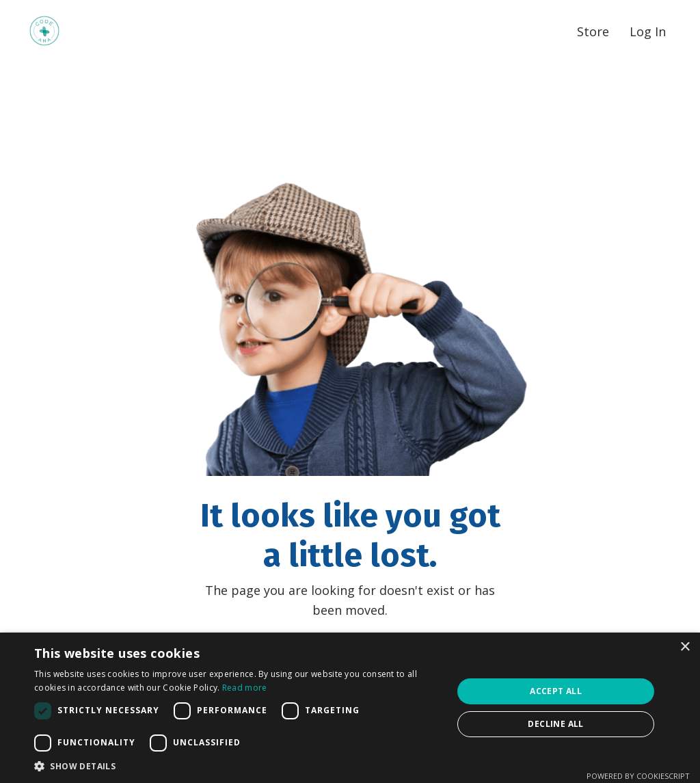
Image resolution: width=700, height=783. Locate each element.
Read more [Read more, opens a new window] (245, 688)
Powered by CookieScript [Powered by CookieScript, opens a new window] (638, 776)
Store (593, 31)
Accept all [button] (556, 691)
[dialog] (350, 708)
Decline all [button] (555, 724)
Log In (648, 31)
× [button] (685, 647)
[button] (237, 766)
